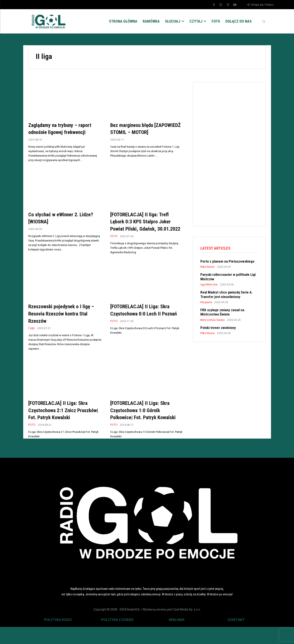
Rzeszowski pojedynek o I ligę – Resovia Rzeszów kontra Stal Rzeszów (65, 323)
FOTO (114, 246)
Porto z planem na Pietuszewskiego (227, 262)
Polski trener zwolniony (218, 328)
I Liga (32, 338)
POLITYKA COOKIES (117, 637)
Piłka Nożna (207, 267)
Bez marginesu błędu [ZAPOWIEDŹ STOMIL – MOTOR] (138, 132)
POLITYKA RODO (58, 637)
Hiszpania (206, 303)
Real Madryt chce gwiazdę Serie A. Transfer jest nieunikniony (227, 295)
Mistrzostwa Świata (212, 321)
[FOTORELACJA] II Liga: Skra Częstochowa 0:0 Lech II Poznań (144, 323)
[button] (264, 21)
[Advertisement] (232, 153)
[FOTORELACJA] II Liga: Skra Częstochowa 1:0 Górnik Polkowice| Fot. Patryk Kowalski (144, 423)
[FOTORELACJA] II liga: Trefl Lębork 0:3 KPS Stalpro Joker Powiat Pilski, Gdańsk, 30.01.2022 (145, 228)
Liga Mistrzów (209, 285)
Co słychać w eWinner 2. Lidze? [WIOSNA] (57, 220)
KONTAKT (236, 637)
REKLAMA (177, 637)
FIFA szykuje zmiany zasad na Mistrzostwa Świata (222, 313)
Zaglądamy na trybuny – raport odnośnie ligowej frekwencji (64, 129)
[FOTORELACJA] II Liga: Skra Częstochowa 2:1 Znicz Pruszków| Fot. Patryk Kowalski (62, 423)
